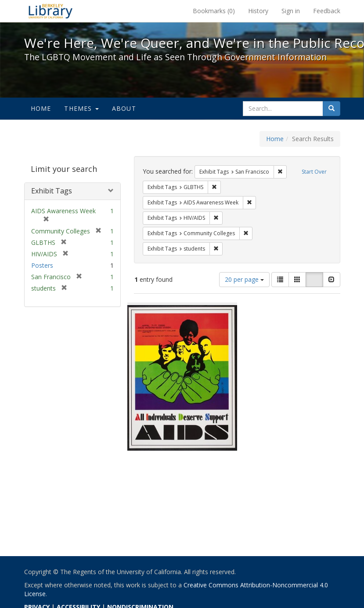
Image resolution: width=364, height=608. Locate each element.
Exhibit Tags (52, 191)
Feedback (327, 11)
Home (41, 108)
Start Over (314, 172)
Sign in (291, 11)
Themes (81, 108)
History (258, 11)
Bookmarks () (214, 11)
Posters (42, 265)
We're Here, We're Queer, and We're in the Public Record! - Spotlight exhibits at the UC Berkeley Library (50, 11)
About (124, 108)
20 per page (244, 279)
